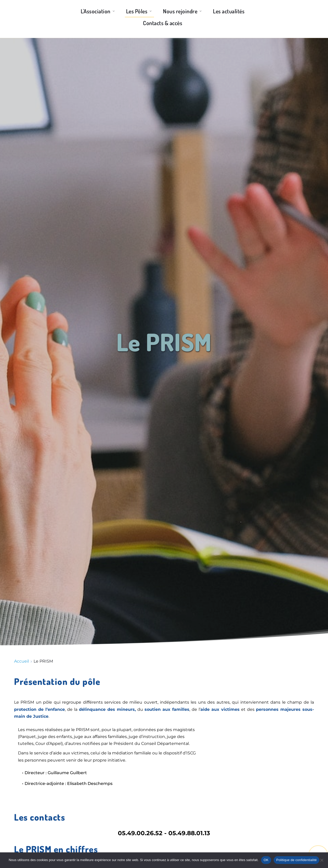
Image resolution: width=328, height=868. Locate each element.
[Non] (322, 860)
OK (266, 860)
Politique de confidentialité (296, 860)
